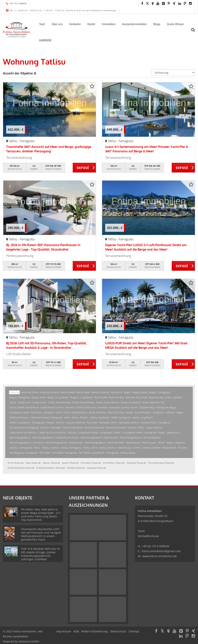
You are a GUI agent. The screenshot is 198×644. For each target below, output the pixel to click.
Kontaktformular (148, 536)
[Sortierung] (173, 73)
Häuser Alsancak (51, 463)
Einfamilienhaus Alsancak (21, 468)
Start (42, 24)
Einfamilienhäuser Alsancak (51, 468)
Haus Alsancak (33, 463)
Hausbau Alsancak (96, 468)
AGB (76, 631)
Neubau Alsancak (76, 468)
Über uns (57, 24)
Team (141, 531)
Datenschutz (118, 631)
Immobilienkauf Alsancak (161, 463)
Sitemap (134, 631)
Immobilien (109, 24)
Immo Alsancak (16, 463)
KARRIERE (45, 40)
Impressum (64, 631)
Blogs (157, 24)
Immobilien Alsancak (114, 463)
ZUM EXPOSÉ (84, 168)
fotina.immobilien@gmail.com (161, 551)
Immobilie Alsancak (91, 463)
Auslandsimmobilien (135, 24)
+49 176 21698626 (18, 3)
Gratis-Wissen (175, 24)
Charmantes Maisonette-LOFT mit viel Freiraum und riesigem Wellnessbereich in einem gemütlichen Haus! (41, 534)
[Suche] (195, 32)
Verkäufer (75, 24)
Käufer (91, 24)
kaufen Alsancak (70, 463)
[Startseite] (17, 30)
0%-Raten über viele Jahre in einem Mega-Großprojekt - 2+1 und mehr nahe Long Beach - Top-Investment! (41, 515)
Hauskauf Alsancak (136, 463)
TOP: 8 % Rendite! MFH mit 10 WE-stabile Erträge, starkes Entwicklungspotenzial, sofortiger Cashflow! (40, 554)
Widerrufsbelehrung (94, 631)
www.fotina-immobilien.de (160, 556)
